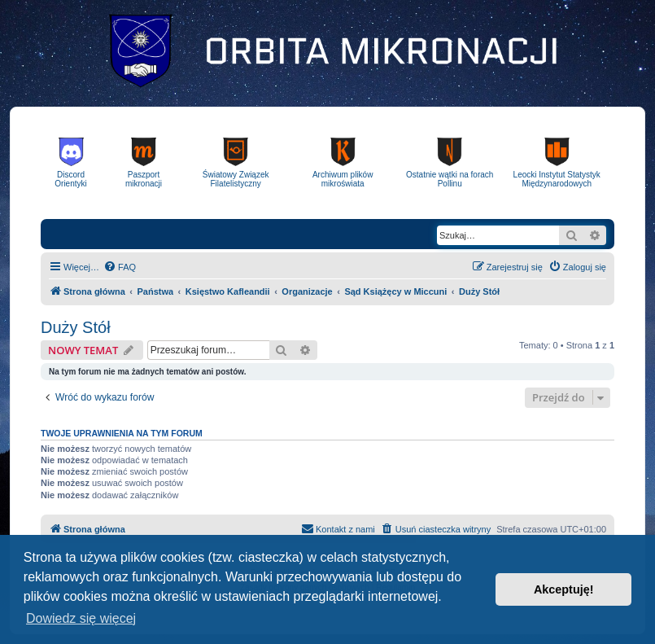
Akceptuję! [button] (564, 589)
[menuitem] (120, 267)
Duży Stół (76, 327)
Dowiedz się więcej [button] (81, 618)
